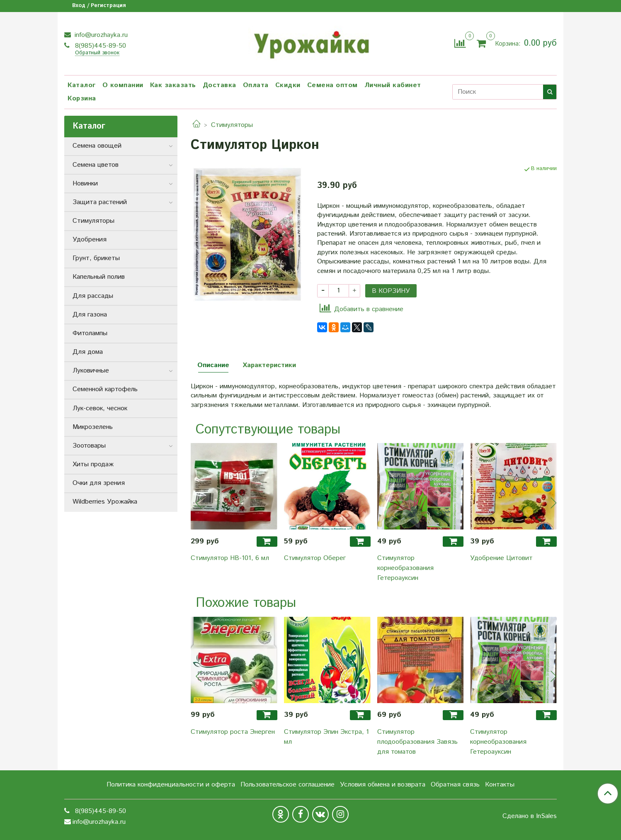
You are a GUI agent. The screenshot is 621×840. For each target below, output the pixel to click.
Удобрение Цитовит (501, 558)
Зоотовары (89, 446)
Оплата (256, 85)
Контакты (500, 785)
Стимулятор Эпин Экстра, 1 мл (326, 737)
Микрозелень (93, 427)
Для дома (88, 352)
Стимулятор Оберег (315, 558)
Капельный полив (99, 277)
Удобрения (90, 240)
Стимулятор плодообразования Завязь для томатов (417, 742)
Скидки (288, 85)
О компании (123, 85)
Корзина (82, 99)
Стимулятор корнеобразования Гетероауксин (405, 568)
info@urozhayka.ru (100, 35)
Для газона (90, 315)
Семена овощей (97, 146)
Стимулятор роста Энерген (233, 732)
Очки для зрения (99, 483)
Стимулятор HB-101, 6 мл (230, 558)
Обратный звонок (97, 53)
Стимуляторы (232, 125)
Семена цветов (96, 165)
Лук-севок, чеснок (100, 408)
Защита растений (100, 202)
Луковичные (91, 371)
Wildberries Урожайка (105, 502)
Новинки (85, 184)
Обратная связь (455, 785)
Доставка (220, 85)
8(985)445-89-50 (99, 46)
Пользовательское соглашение (287, 785)
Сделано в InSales (530, 816)
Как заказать (173, 85)
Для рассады (93, 296)
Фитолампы (90, 333)
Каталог (82, 85)
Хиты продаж (93, 464)
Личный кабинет (393, 85)
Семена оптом (332, 85)
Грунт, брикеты (96, 258)
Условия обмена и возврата (383, 785)
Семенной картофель (105, 389)
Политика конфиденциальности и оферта (171, 785)
